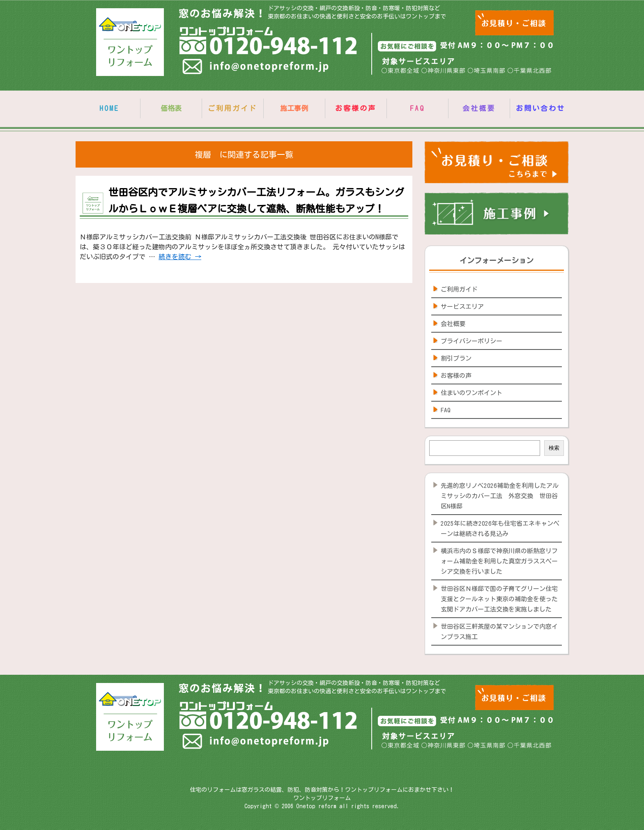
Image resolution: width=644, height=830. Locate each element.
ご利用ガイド (232, 108)
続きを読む (180, 257)
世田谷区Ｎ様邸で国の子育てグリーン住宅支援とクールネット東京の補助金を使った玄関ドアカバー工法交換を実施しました (499, 599)
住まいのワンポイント (471, 393)
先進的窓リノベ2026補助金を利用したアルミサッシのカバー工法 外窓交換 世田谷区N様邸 (500, 496)
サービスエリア (462, 307)
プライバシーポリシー (471, 341)
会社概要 (479, 108)
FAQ (417, 108)
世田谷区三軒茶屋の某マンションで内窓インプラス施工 (499, 632)
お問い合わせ (540, 108)
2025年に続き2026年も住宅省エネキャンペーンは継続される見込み (500, 529)
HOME (109, 108)
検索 (554, 448)
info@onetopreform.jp (256, 68)
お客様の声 (356, 108)
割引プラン (456, 358)
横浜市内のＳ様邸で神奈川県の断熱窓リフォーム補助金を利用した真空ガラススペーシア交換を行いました (499, 561)
